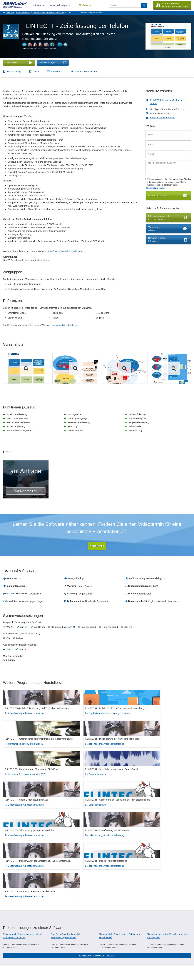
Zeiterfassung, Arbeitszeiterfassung (48, 13)
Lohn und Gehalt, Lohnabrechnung (25, 915)
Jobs (5, 962)
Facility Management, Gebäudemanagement (91, 910)
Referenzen (8, 959)
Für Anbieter (85, 5)
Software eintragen (36, 956)
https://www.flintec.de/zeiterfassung (65, 251)
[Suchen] (144, 5)
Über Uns (7, 956)
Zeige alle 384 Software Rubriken (97, 927)
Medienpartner (34, 962)
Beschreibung (14, 71)
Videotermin (97, 546)
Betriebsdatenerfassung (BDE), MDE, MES (29, 910)
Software (37, 5)
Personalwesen (23, 13)
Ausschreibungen (59, 5)
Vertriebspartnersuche (63, 959)
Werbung (32, 959)
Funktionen (57, 71)
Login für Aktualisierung (38, 966)
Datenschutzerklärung (155, 188)
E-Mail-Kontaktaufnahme (163, 118)
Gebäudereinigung (139, 910)
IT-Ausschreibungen (63, 956)
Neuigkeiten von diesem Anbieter (97, 876)
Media (36, 71)
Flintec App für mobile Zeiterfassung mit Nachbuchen (167, 856)
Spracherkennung (65, 750)
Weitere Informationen (86, 71)
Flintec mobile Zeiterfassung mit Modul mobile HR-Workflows (23, 856)
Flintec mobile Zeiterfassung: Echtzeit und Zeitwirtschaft (120, 856)
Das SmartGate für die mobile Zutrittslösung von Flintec (66, 856)
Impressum (8, 966)
